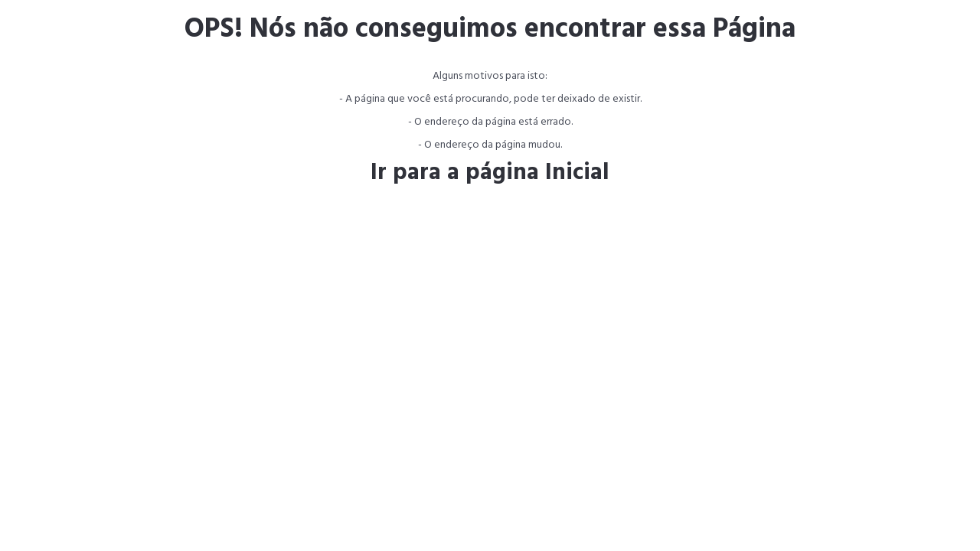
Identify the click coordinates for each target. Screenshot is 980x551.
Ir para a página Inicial (490, 173)
